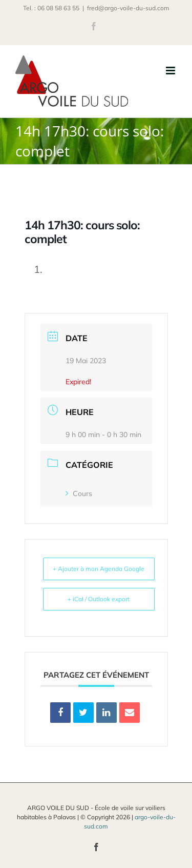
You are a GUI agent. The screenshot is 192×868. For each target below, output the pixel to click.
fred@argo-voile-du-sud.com (128, 8)
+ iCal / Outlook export (99, 599)
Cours (79, 494)
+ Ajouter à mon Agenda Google (99, 569)
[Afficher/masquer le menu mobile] (171, 71)
